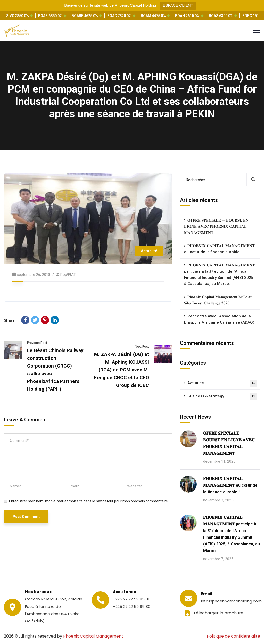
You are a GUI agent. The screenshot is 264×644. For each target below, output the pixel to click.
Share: (10, 320)
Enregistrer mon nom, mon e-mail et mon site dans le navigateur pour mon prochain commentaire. (89, 501)
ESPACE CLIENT (178, 5)
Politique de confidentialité (233, 636)
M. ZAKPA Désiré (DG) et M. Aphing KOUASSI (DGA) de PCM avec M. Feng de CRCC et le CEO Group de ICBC (122, 370)
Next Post (142, 347)
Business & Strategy (222, 397)
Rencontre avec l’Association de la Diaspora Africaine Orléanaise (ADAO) (219, 319)
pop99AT (68, 275)
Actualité (149, 251)
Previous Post (37, 343)
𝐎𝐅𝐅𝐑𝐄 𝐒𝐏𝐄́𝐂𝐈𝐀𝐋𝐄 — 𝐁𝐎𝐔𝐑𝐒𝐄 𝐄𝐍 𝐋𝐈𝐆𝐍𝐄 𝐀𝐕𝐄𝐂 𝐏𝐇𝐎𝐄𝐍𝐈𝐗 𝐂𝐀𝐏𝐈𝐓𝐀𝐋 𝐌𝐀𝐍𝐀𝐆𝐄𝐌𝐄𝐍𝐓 (216, 226)
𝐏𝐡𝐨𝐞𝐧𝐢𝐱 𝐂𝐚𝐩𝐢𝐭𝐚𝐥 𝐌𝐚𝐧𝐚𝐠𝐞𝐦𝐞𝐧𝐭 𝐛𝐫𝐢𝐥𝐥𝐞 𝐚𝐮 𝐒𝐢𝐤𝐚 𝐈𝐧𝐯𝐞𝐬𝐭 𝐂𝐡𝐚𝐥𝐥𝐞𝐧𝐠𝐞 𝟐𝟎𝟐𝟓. (218, 300)
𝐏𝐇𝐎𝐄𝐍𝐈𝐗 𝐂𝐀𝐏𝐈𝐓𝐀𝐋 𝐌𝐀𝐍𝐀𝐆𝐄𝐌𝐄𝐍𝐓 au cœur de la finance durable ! (219, 249)
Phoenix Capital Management (93, 636)
